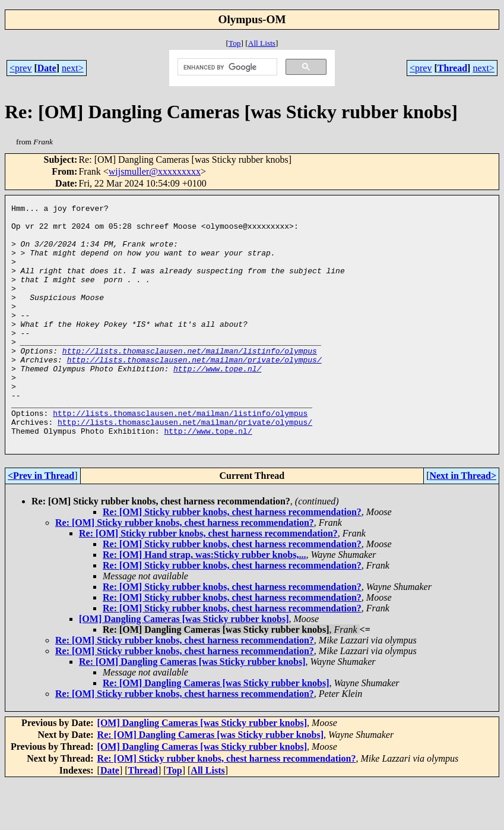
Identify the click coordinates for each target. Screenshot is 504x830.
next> (73, 68)
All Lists (262, 43)
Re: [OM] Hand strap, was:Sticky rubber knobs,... (204, 603)
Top (235, 43)
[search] (226, 67)
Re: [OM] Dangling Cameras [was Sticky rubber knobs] (192, 710)
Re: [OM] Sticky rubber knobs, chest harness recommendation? (232, 560)
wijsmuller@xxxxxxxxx (155, 171)
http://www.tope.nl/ (217, 402)
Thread (452, 68)
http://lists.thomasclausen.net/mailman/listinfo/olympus (190, 381)
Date (47, 68)
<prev (20, 68)
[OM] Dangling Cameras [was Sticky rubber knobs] (184, 667)
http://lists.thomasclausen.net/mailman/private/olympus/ (194, 392)
